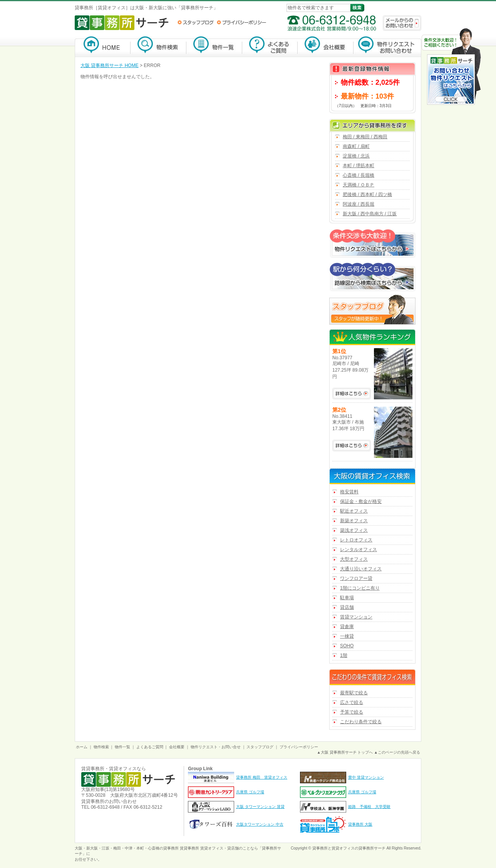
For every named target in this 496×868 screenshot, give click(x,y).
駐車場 (347, 598)
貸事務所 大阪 (360, 824)
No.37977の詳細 (352, 394)
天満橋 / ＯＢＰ (359, 185)
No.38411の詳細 (352, 446)
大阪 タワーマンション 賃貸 (260, 807)
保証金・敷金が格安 (361, 501)
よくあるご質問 (270, 46)
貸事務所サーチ (372, 848)
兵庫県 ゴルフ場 (250, 792)
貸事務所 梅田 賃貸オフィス (262, 777)
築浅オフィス (354, 530)
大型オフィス (354, 559)
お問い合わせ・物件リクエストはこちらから (451, 67)
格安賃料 (349, 492)
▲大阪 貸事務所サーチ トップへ (345, 752)
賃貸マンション (356, 617)
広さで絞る (352, 702)
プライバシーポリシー (241, 22)
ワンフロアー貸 (356, 578)
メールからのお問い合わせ (402, 23)
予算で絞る (352, 712)
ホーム (82, 747)
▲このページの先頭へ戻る (397, 752)
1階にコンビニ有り (360, 588)
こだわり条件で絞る (361, 722)
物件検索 (158, 46)
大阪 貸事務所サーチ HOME (110, 65)
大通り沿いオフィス (361, 569)
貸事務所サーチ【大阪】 (103, 46)
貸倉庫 (347, 627)
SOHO (347, 646)
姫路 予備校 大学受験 (369, 807)
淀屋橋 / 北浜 (356, 156)
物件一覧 (214, 46)
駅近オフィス (354, 511)
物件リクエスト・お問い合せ (216, 747)
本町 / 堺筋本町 (359, 166)
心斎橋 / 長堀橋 (359, 175)
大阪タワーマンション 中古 (260, 824)
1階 (344, 655)
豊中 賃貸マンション (366, 777)
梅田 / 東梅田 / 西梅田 (365, 137)
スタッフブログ (195, 22)
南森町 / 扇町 (356, 146)
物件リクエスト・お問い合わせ (387, 46)
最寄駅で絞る (354, 693)
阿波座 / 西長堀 (359, 204)
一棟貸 (347, 636)
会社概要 (326, 46)
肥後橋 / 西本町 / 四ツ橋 (367, 194)
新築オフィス (354, 521)
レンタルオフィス (359, 550)
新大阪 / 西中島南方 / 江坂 (370, 214)
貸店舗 (347, 607)
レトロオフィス (356, 540)
